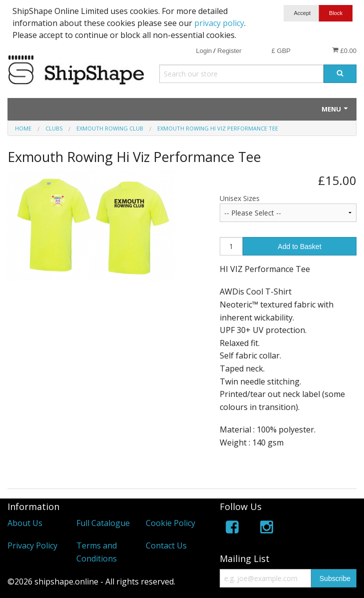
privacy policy (219, 23)
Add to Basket (299, 246)
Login (204, 51)
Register (229, 51)
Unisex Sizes (240, 198)
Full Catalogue (103, 523)
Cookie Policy (171, 523)
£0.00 (344, 50)
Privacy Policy (32, 545)
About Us (25, 523)
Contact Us (166, 545)
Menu (335, 109)
